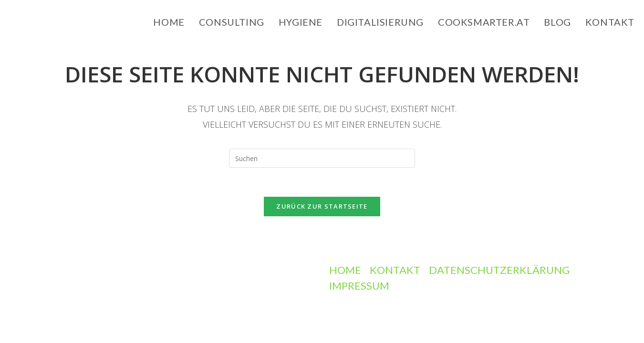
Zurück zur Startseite (322, 206)
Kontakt (395, 270)
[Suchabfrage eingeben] (322, 158)
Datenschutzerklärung (499, 270)
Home (345, 270)
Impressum (359, 286)
